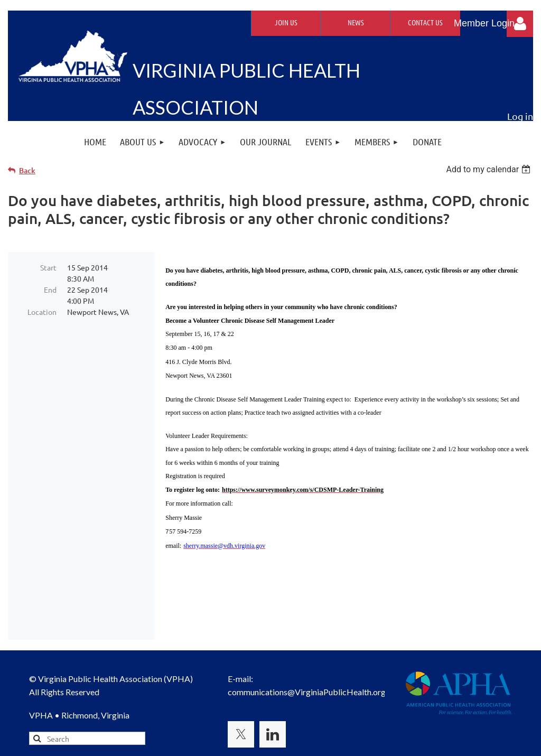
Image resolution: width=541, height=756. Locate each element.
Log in (520, 24)
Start (48, 267)
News (356, 22)
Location (42, 312)
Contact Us (425, 22)
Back (27, 170)
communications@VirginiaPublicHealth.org (307, 637)
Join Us (286, 22)
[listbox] (489, 169)
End (50, 290)
